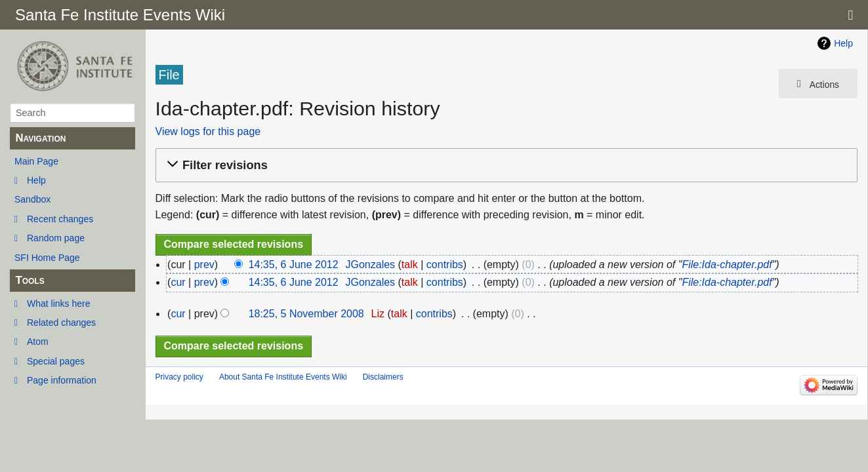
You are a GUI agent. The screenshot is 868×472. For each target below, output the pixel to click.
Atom (38, 342)
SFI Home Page (47, 258)
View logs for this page (208, 131)
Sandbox (32, 199)
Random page (56, 238)
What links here (58, 304)
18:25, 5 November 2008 (306, 314)
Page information (62, 380)
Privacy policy (179, 377)
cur (178, 282)
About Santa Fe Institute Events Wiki (283, 377)
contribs (445, 265)
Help (36, 180)
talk (410, 265)
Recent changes (60, 219)
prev (204, 265)
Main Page (36, 161)
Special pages (56, 361)
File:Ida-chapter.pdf (727, 265)
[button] (505, 166)
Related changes (61, 323)
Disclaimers (383, 377)
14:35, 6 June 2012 (294, 265)
